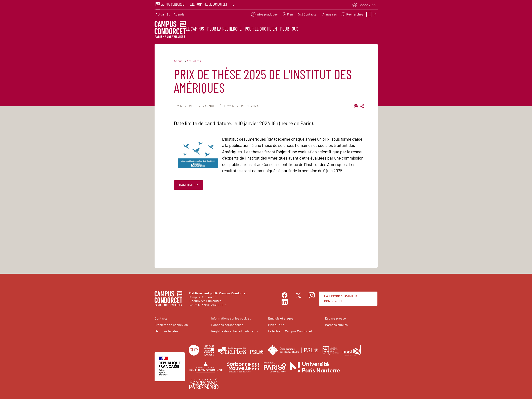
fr (369, 13)
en (375, 13)
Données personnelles (227, 324)
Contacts (161, 318)
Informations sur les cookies (231, 318)
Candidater (188, 184)
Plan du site (276, 324)
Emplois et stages (281, 318)
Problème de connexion (171, 324)
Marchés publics (336, 324)
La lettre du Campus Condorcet (341, 298)
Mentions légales (167, 330)
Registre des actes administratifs (235, 330)
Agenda (179, 13)
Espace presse (335, 318)
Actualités (163, 13)
